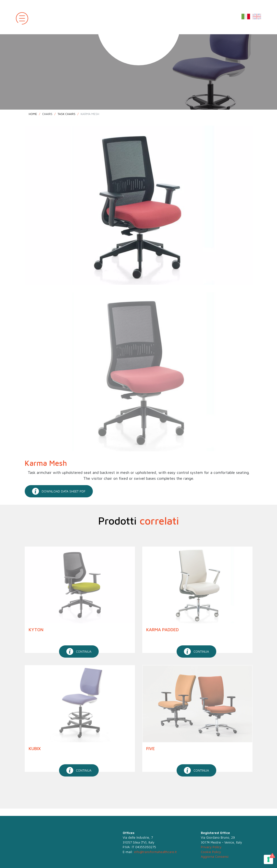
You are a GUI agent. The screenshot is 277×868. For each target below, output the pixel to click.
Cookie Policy (211, 852)
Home (33, 114)
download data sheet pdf (59, 491)
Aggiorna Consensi (215, 857)
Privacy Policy (211, 847)
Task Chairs (66, 114)
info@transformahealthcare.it (155, 852)
